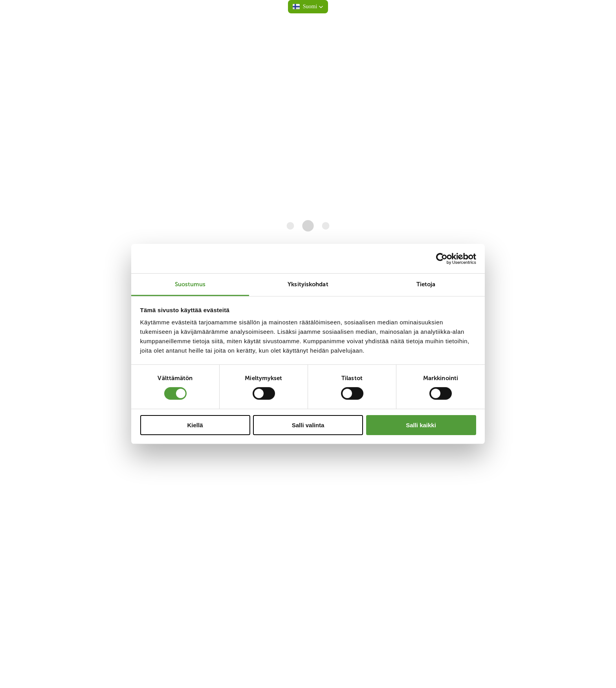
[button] (308, 7)
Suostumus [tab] (190, 284)
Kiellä (195, 425)
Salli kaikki (421, 425)
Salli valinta (308, 425)
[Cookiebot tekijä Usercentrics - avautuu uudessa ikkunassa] (442, 258)
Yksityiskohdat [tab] (308, 284)
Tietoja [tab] (426, 284)
